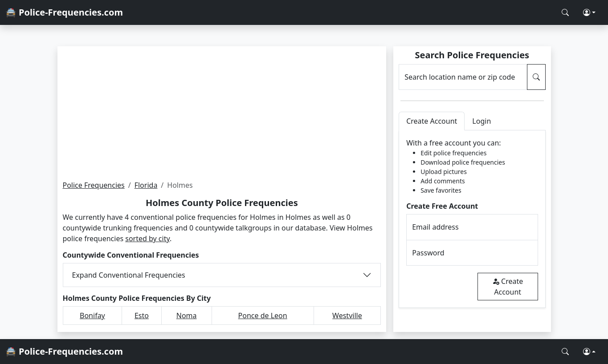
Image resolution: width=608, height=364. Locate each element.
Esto (142, 315)
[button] (589, 12)
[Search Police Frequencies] (565, 12)
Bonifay (92, 315)
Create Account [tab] (432, 121)
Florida (146, 185)
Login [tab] (482, 121)
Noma (187, 315)
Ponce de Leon (263, 315)
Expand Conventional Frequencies (129, 275)
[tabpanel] (472, 219)
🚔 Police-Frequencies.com (64, 12)
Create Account (508, 287)
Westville (347, 315)
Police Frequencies (94, 185)
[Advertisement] (222, 113)
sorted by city (147, 239)
